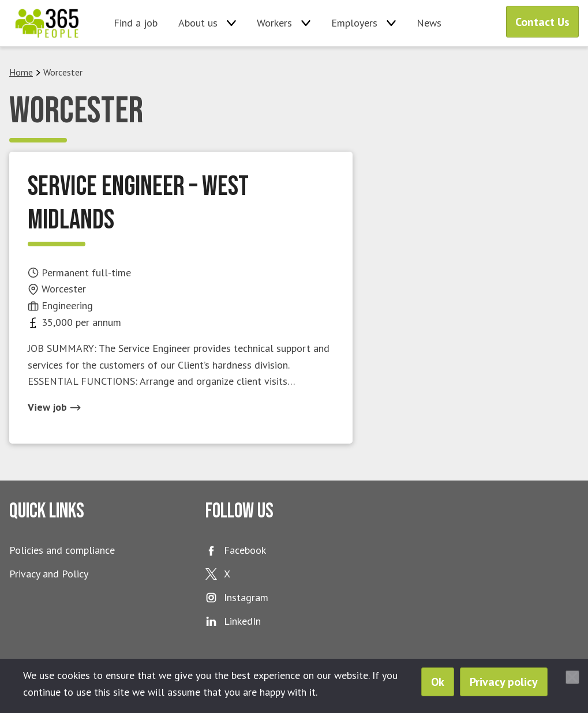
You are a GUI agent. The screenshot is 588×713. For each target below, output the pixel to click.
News (429, 23)
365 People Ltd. (47, 23)
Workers (274, 23)
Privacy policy (504, 682)
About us (198, 23)
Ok (438, 682)
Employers (354, 23)
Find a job (136, 23)
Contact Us (542, 22)
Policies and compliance (62, 550)
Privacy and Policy (49, 574)
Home (21, 72)
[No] (572, 677)
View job (54, 407)
